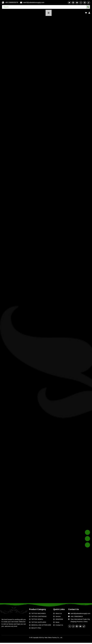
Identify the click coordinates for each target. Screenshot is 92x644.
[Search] (88, 7)
